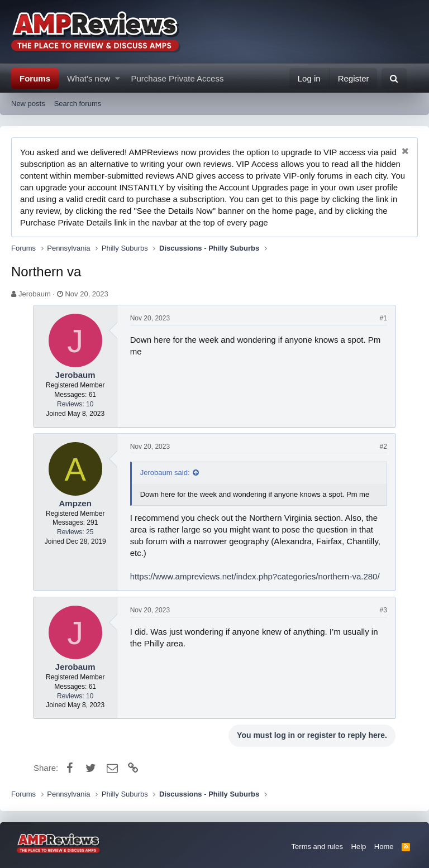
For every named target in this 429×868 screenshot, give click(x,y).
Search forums (78, 104)
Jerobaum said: (166, 473)
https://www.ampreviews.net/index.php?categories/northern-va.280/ (256, 576)
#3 (383, 610)
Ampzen (75, 503)
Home (384, 847)
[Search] (394, 78)
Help (359, 847)
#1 (383, 318)
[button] (118, 78)
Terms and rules (317, 847)
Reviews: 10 (76, 404)
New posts (28, 104)
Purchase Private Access (178, 78)
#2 (383, 447)
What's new (89, 78)
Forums (35, 78)
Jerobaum (35, 294)
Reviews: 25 (76, 532)
